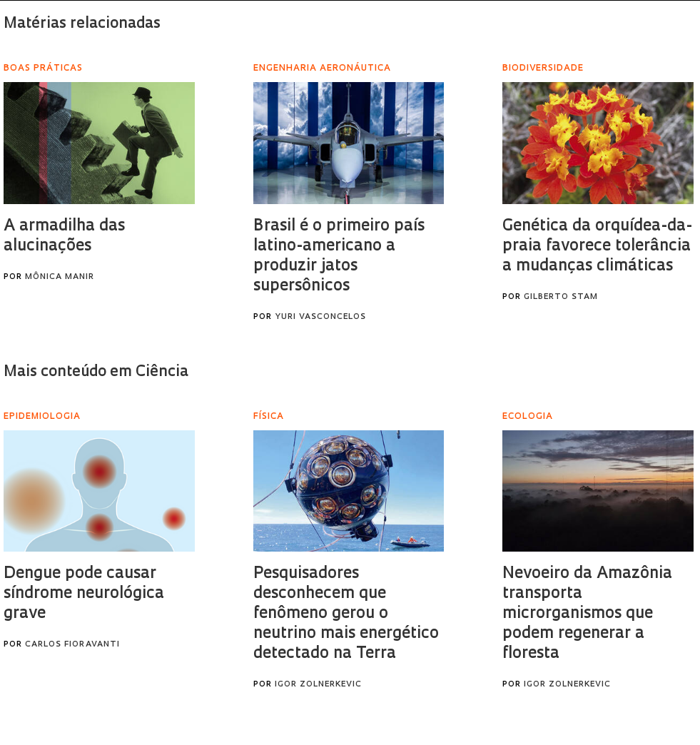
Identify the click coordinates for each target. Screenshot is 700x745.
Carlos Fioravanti (72, 645)
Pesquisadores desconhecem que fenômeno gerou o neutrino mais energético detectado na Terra (346, 614)
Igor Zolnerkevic (318, 685)
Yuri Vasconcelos (320, 317)
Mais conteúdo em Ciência (96, 372)
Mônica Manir (60, 277)
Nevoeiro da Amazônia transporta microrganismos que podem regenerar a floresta (587, 614)
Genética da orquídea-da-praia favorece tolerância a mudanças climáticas (597, 247)
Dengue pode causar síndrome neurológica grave (84, 594)
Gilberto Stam (561, 297)
